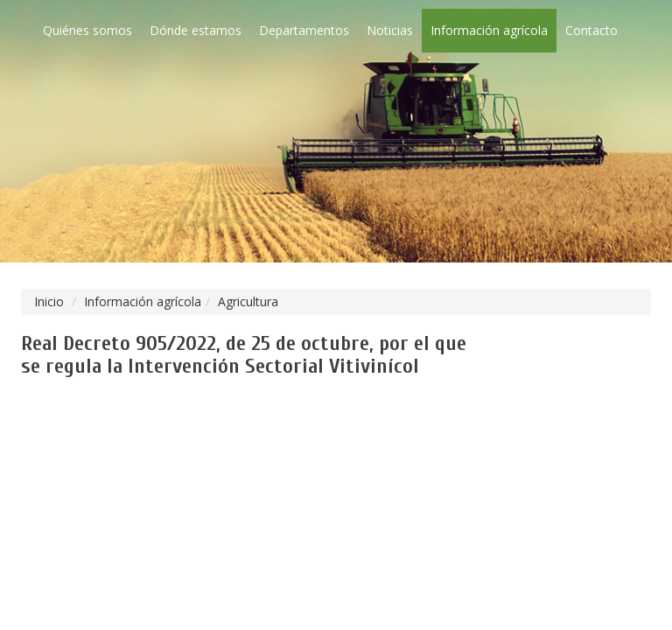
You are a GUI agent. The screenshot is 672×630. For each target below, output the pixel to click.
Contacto (591, 30)
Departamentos (304, 30)
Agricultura (248, 301)
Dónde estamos (196, 30)
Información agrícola (489, 30)
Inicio (49, 301)
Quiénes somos (87, 30)
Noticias (390, 30)
